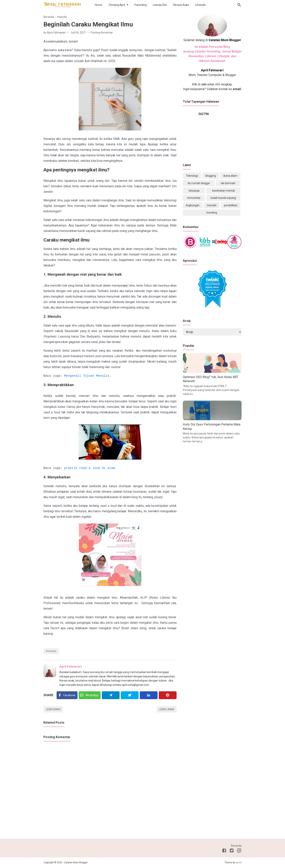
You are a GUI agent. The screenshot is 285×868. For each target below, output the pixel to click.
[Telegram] (111, 695)
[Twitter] (90, 695)
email (236, 89)
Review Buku (181, 5)
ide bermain (228, 183)
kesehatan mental (223, 191)
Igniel (239, 863)
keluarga (194, 191)
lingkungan (193, 205)
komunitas (194, 198)
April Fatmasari (71, 667)
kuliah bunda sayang (223, 198)
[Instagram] (239, 851)
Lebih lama (167, 709)
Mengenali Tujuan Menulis (87, 376)
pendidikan (231, 205)
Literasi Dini (160, 5)
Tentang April (117, 5)
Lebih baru (53, 709)
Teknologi (192, 176)
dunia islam (230, 176)
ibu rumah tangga (199, 183)
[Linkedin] (149, 695)
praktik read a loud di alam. (91, 468)
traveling (212, 213)
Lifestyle (200, 5)
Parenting (141, 5)
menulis (52, 651)
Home (98, 5)
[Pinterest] (168, 695)
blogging (211, 176)
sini (204, 84)
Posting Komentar (102, 33)
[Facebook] (67, 695)
